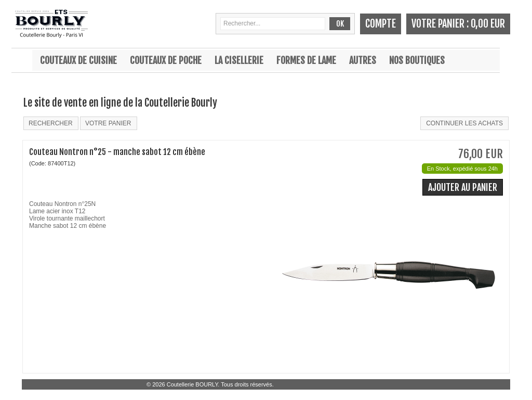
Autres (363, 60)
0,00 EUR (488, 24)
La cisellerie (239, 60)
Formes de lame (306, 60)
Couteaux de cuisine (78, 60)
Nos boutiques (417, 60)
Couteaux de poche (166, 60)
